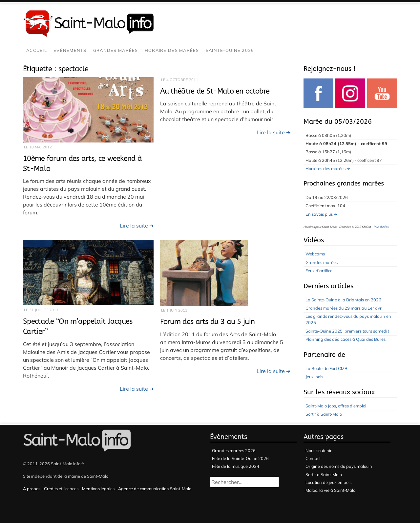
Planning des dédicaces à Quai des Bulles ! (346, 339)
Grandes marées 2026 (234, 450)
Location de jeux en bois (328, 482)
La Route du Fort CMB (326, 368)
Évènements (70, 50)
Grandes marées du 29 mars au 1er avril (345, 308)
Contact (313, 458)
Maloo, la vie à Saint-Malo (330, 490)
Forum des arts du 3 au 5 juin (208, 322)
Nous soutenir (319, 450)
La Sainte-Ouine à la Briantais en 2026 (343, 300)
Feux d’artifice (319, 271)
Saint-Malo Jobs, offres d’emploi (336, 406)
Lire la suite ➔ (137, 226)
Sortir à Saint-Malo (324, 414)
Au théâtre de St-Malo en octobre (215, 91)
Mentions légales (98, 489)
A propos (32, 489)
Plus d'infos (381, 227)
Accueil (37, 50)
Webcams (315, 254)
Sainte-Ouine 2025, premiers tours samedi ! (347, 331)
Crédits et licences (61, 489)
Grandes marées (116, 50)
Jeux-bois (314, 377)
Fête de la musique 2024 (236, 466)
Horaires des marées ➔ (328, 168)
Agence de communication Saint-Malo (155, 489)
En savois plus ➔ (321, 214)
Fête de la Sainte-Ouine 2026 (240, 458)
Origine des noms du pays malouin (339, 466)
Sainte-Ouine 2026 (230, 50)
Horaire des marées (172, 50)
